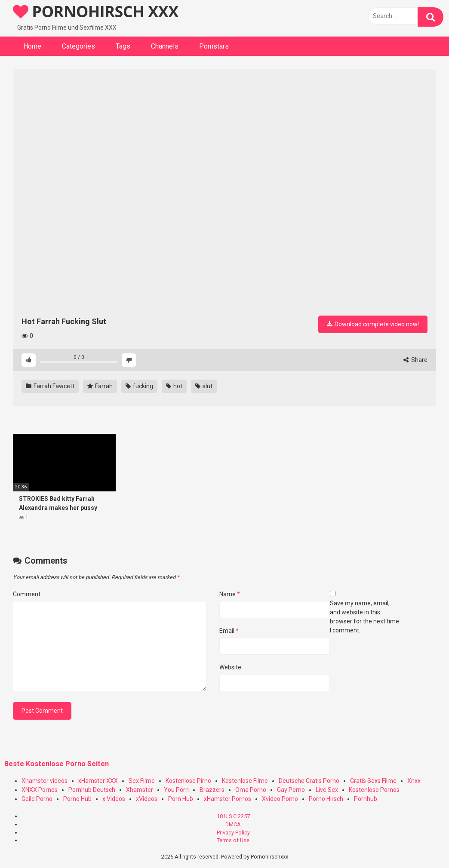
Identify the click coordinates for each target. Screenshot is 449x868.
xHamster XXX (98, 781)
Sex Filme (142, 781)
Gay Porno (291, 790)
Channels (165, 46)
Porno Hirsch (326, 799)
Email (229, 631)
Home (32, 46)
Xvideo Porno (280, 799)
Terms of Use (233, 840)
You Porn (176, 790)
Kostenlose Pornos (374, 790)
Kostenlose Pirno (188, 781)
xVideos (147, 799)
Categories (78, 46)
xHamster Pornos (228, 799)
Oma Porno (251, 790)
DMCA (233, 824)
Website (230, 667)
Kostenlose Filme (245, 781)
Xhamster (140, 790)
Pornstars (214, 46)
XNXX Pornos (40, 790)
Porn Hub (181, 799)
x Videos (114, 799)
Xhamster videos (45, 781)
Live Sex (327, 790)
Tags (123, 46)
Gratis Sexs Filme (373, 781)
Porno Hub (77, 799)
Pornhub (366, 799)
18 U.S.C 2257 (233, 816)
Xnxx (414, 781)
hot (174, 386)
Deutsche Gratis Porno (309, 781)
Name (230, 594)
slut (204, 386)
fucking (139, 386)
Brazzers (212, 790)
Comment (27, 594)
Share (415, 360)
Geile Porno (37, 799)
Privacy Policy (233, 833)
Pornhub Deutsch (92, 790)
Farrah (100, 386)
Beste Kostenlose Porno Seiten (57, 764)
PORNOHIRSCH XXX (96, 11)
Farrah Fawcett (50, 386)
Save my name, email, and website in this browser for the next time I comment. (364, 617)
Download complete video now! (373, 324)
